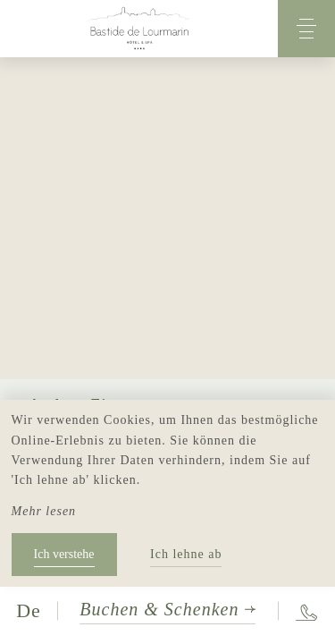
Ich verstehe (64, 554)
